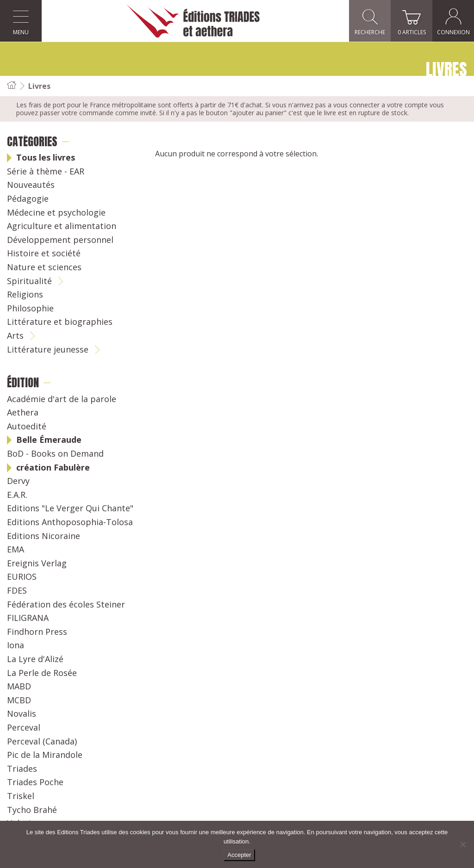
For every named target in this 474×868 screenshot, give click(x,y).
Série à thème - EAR (46, 172)
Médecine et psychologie (56, 213)
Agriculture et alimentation (62, 226)
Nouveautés (31, 185)
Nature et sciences (44, 267)
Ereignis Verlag (37, 564)
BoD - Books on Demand (55, 454)
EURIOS (22, 577)
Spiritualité (29, 281)
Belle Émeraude (49, 440)
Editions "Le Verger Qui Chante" (70, 508)
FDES (17, 591)
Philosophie (30, 309)
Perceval (24, 728)
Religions (25, 295)
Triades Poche (35, 782)
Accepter (239, 855)
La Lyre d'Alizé (35, 659)
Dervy (18, 481)
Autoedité (27, 427)
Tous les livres (46, 158)
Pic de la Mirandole (45, 755)
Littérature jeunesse (48, 350)
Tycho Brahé (32, 810)
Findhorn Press (37, 632)
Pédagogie (28, 199)
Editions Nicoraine (44, 536)
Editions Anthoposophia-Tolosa (70, 522)
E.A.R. (17, 495)
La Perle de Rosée (42, 673)
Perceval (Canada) (42, 742)
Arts (15, 336)
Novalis (22, 714)
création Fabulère (53, 468)
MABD (19, 687)
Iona (16, 645)
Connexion (453, 21)
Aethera (23, 413)
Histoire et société (44, 254)
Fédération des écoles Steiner (66, 605)
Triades (22, 769)
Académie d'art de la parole (62, 399)
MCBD (19, 701)
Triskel (21, 796)
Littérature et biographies (60, 322)
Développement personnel (60, 240)
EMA (16, 550)
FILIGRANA (28, 618)
